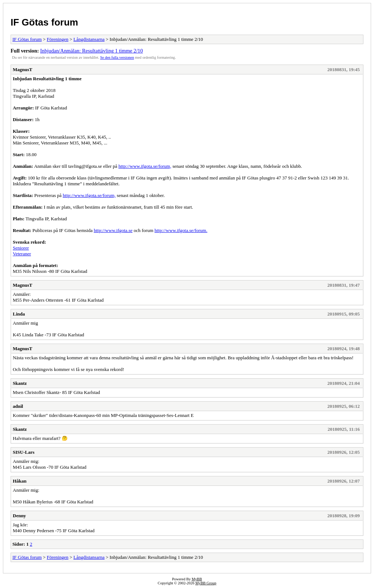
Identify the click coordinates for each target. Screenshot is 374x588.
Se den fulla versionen (117, 57)
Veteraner (22, 254)
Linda (19, 314)
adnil (18, 406)
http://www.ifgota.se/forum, (145, 166)
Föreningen (58, 39)
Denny (19, 516)
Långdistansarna (89, 39)
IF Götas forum (44, 22)
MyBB (197, 579)
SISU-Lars (24, 452)
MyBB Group (206, 583)
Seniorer (21, 248)
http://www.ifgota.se (113, 230)
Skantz (20, 383)
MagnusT (22, 69)
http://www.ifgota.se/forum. (181, 230)
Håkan (20, 481)
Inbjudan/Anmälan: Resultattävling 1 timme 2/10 (91, 51)
